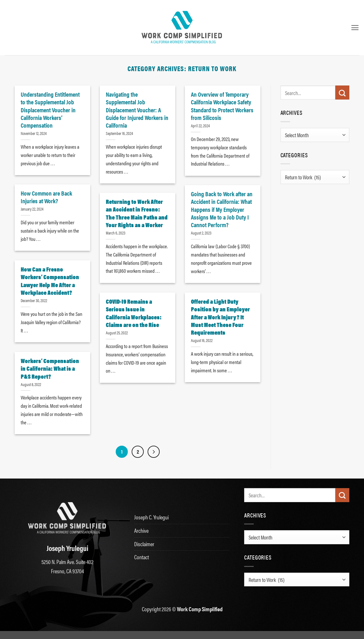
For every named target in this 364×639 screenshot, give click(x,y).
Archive (141, 530)
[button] (355, 28)
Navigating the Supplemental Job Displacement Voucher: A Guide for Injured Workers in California (137, 110)
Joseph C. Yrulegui (151, 517)
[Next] (154, 452)
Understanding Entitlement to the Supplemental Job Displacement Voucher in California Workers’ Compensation (50, 110)
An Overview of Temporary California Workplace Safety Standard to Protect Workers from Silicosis (222, 106)
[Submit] (342, 93)
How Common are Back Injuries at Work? (46, 197)
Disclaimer (144, 544)
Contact (142, 557)
